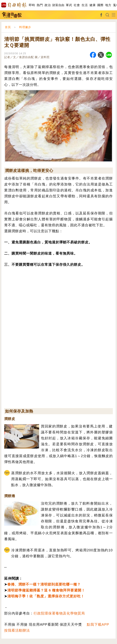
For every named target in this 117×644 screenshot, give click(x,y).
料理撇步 (25, 27)
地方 (108, 5)
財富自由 (58, 5)
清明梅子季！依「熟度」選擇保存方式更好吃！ (46, 596)
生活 (85, 5)
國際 (100, 5)
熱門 (40, 5)
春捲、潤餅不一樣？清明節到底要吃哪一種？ (44, 584)
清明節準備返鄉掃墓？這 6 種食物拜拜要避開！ (46, 590)
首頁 (8, 27)
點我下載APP (98, 624)
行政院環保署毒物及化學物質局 (59, 613)
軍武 (69, 5)
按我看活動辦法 (17, 630)
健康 (92, 5)
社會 (77, 5)
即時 (32, 5)
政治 (48, 5)
